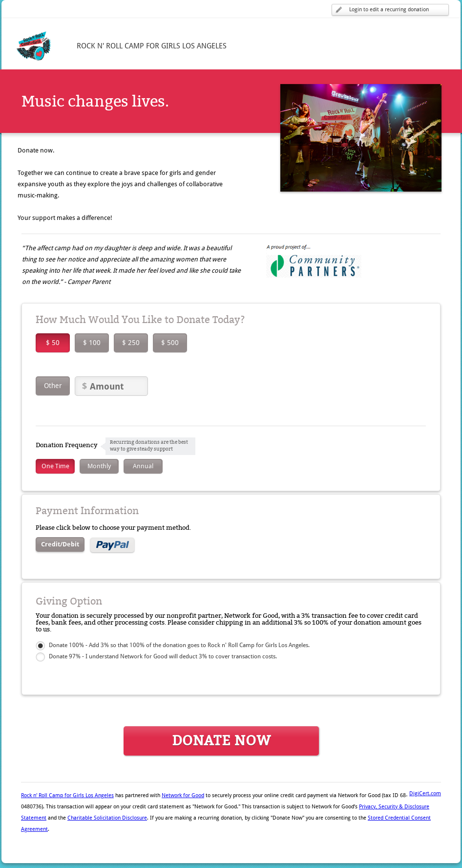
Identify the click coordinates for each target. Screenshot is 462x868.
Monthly (99, 466)
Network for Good (183, 795)
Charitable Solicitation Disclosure (107, 818)
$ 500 (170, 343)
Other (53, 386)
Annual (143, 466)
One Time (55, 466)
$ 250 (131, 343)
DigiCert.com (425, 793)
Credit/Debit (60, 544)
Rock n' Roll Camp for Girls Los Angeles (67, 795)
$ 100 (92, 343)
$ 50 (53, 343)
